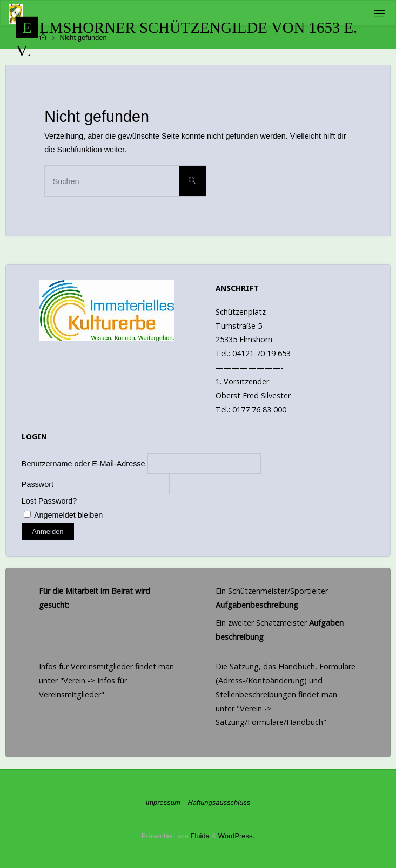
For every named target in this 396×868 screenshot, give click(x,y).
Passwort (38, 484)
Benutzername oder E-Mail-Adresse (83, 464)
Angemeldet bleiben (63, 515)
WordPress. (236, 836)
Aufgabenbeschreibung (257, 605)
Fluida (199, 836)
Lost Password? (49, 501)
